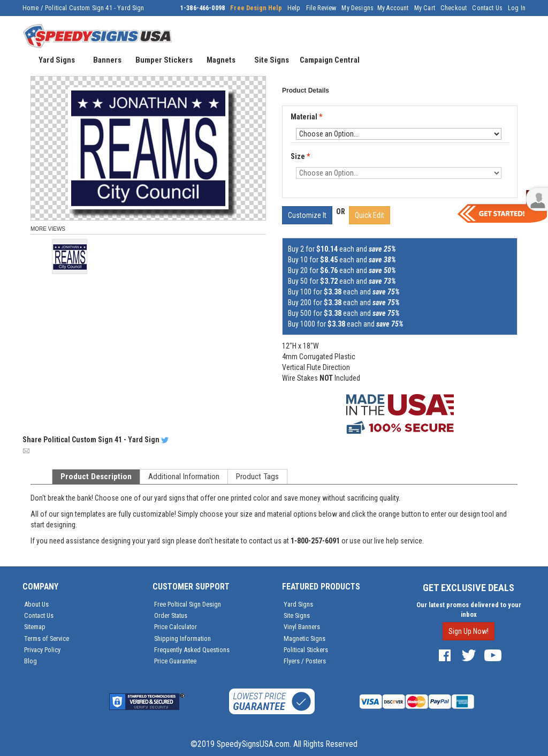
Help (294, 8)
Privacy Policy (42, 650)
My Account (393, 8)
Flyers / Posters (305, 661)
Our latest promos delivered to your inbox (469, 610)
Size (300, 156)
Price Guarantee (175, 661)
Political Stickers (306, 650)
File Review (321, 8)
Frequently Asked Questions (192, 650)
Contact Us (487, 8)
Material (307, 117)
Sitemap (35, 627)
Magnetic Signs (305, 638)
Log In (517, 8)
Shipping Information (182, 638)
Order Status (171, 615)
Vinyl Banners (302, 627)
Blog (31, 661)
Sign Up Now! (469, 631)
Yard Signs (298, 604)
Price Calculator (176, 627)
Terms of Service (47, 638)
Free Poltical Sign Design (188, 604)
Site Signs (297, 615)
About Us (36, 604)
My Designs (357, 8)
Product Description (96, 477)
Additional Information (184, 477)
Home (31, 8)
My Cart (425, 8)
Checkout (454, 8)
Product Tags (257, 477)
